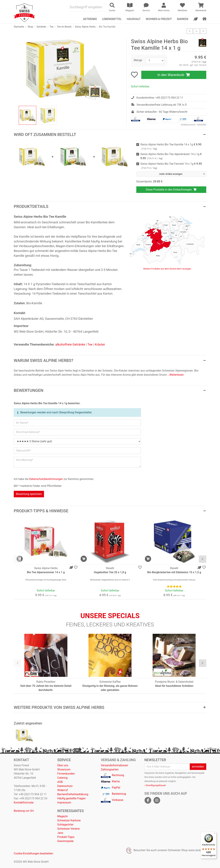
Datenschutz (65, 786)
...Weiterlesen (175, 375)
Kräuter (100, 344)
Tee (52, 27)
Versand (202, 65)
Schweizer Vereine (68, 829)
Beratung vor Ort (24, 811)
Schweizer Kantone (69, 820)
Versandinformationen (115, 765)
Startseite (19, 27)
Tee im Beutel (64, 27)
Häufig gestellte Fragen (71, 798)
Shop (30, 27)
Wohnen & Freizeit (159, 19)
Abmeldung (150, 781)
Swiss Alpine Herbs (85, 27)
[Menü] (214, 834)
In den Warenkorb (174, 75)
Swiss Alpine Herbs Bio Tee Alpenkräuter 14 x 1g (171, 156)
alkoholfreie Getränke (70, 344)
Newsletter (155, 760)
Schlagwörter (65, 825)
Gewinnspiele (65, 841)
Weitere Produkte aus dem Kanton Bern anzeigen (167, 269)
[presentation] (17, 559)
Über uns (63, 765)
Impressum (64, 803)
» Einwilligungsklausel (155, 785)
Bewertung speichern (29, 494)
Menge (138, 60)
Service (64, 760)
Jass (60, 833)
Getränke (41, 27)
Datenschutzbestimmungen (46, 479)
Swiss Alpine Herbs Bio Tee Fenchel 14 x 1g (171, 166)
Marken (183, 19)
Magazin (62, 816)
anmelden (198, 767)
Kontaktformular (24, 803)
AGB (60, 782)
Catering (62, 778)
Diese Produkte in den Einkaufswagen (171, 190)
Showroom (64, 769)
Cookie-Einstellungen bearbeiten (33, 853)
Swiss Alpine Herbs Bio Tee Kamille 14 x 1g (171, 147)
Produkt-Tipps (66, 837)
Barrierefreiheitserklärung (73, 794)
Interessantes (70, 811)
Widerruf (62, 790)
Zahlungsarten (110, 769)
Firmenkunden (66, 774)
